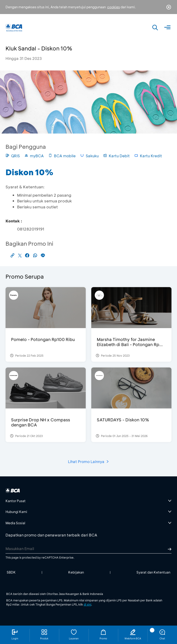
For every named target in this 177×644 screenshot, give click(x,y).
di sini (87, 604)
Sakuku (89, 156)
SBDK (11, 572)
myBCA (34, 156)
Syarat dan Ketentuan (153, 572)
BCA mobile (62, 156)
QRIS (13, 156)
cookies (114, 7)
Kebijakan (76, 572)
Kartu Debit (117, 156)
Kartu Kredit (148, 156)
